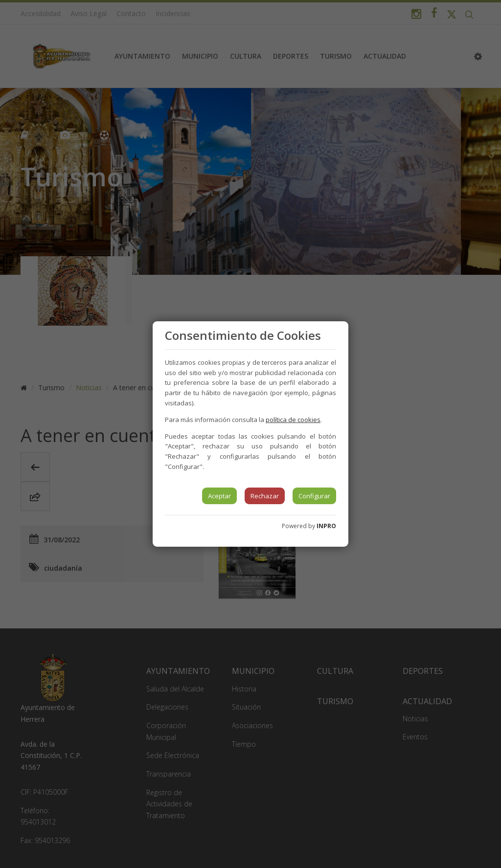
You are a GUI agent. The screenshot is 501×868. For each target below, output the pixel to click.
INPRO (326, 526)
